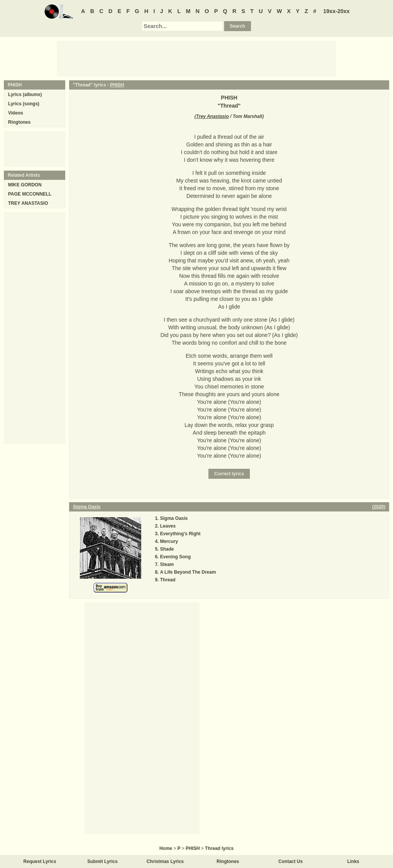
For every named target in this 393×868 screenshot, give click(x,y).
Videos (16, 113)
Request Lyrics (40, 861)
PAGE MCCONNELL (30, 194)
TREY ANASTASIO (28, 203)
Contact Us (290, 861)
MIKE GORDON (25, 185)
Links (353, 861)
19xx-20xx (336, 11)
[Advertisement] (196, 58)
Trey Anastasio (212, 116)
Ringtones (19, 122)
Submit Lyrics (103, 861)
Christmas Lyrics (165, 861)
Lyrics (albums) (25, 95)
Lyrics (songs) (24, 104)
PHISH (117, 85)
